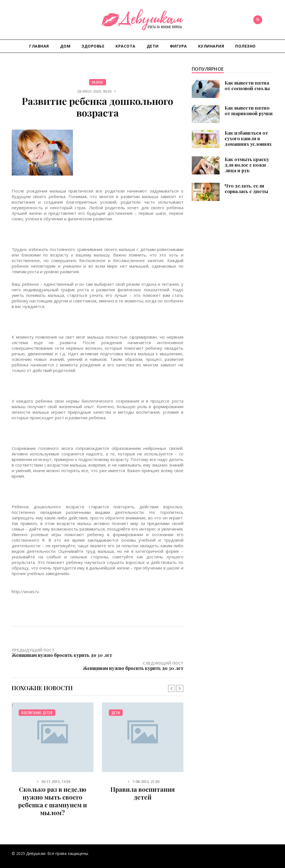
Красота (126, 46)
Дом (65, 46)
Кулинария (211, 46)
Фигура (178, 46)
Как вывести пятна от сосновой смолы (247, 85)
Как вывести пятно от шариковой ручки (249, 110)
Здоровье (93, 46)
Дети (153, 46)
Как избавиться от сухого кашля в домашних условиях (248, 138)
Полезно (245, 46)
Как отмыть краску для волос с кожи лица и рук (247, 165)
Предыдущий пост (55, 655)
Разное (98, 82)
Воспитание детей (37, 704)
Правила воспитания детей (143, 785)
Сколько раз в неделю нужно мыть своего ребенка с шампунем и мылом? (52, 793)
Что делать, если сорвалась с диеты (246, 188)
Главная (39, 46)
